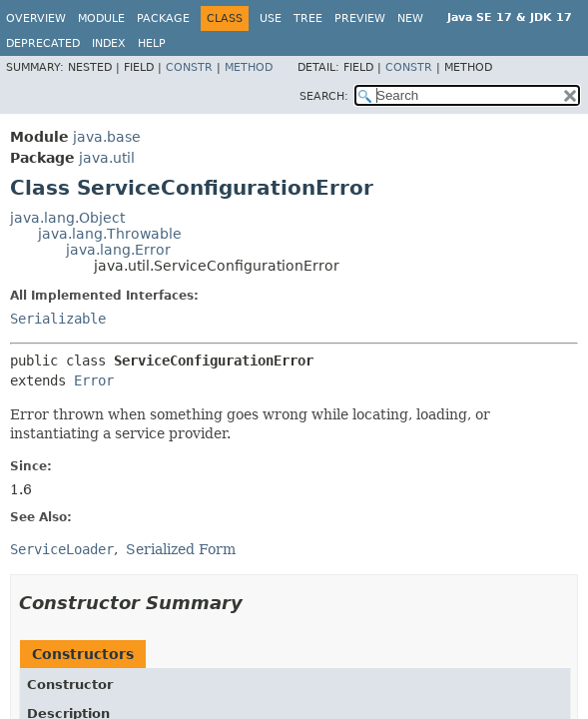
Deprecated (43, 43)
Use (271, 18)
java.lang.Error (118, 250)
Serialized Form (181, 549)
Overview (36, 18)
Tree (308, 18)
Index (109, 43)
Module (101, 18)
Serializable (58, 319)
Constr (189, 67)
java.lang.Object (67, 218)
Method (249, 67)
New (410, 18)
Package (163, 18)
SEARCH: (324, 96)
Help (152, 43)
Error (94, 380)
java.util (107, 158)
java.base (107, 137)
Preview (360, 18)
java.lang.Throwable (110, 234)
